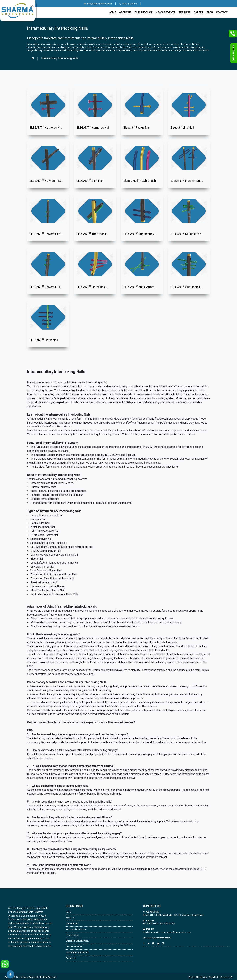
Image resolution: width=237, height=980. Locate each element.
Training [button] (184, 12)
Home (112, 12)
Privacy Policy (72, 935)
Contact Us (71, 958)
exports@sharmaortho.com (178, 932)
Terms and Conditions (76, 929)
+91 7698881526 (167, 924)
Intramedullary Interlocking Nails (60, 58)
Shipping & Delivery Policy (77, 941)
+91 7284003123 (151, 924)
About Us (70, 918)
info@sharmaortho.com (98, 4)
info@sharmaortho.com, (154, 932)
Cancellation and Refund (77, 952)
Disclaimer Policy (74, 947)
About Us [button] (125, 12)
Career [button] (198, 12)
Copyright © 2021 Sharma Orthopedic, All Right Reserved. (31, 977)
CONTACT (222, 12)
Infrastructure (72, 924)
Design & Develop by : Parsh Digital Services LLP (210, 977)
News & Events (165, 12)
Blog (210, 12)
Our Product (143, 12)
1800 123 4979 (129, 4)
